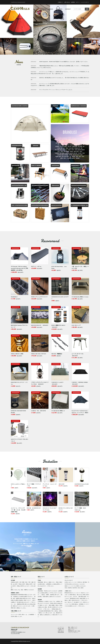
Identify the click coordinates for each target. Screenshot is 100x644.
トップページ (61, 627)
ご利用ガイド (60, 2)
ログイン (78, 2)
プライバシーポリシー (73, 632)
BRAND (51, 9)
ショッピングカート (85, 2)
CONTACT (68, 9)
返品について (71, 630)
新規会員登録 (61, 632)
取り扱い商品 (61, 628)
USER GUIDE (59, 9)
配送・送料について (73, 627)
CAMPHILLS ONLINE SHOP (18, 2)
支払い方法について (73, 628)
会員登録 (73, 2)
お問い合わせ (67, 2)
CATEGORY (43, 9)
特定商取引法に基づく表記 (74, 631)
